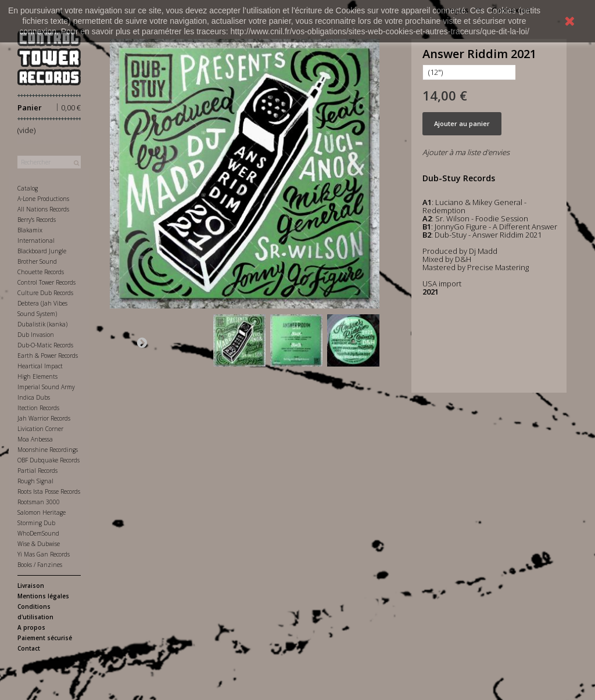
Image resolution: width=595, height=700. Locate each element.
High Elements (37, 376)
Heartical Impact (40, 366)
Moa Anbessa (35, 439)
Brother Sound (37, 261)
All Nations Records (43, 209)
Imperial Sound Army (46, 387)
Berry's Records (37, 220)
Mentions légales (43, 596)
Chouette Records (41, 272)
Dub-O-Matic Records (45, 345)
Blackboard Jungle (42, 251)
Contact (29, 648)
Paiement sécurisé (45, 638)
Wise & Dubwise (39, 544)
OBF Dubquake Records (49, 460)
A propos (31, 627)
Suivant (142, 342)
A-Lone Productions (43, 199)
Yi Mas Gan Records (44, 554)
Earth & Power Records (48, 356)
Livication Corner (40, 429)
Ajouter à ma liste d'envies (466, 152)
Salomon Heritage (42, 512)
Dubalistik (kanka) (42, 324)
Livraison (31, 586)
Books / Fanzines (40, 565)
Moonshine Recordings (48, 450)
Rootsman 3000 (39, 502)
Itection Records (38, 408)
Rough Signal (35, 481)
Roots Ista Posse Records (49, 491)
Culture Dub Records (45, 293)
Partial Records (37, 471)
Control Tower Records (46, 282)
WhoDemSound (38, 533)
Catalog (28, 188)
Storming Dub (36, 523)
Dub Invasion (36, 335)
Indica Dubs (34, 397)
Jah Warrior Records (44, 418)
